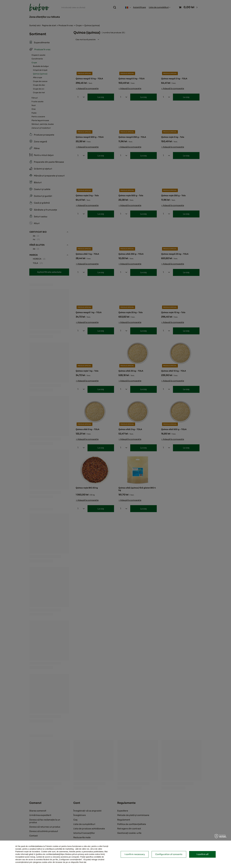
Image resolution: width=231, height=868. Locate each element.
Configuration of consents (169, 854)
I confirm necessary (135, 854)
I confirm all (202, 854)
